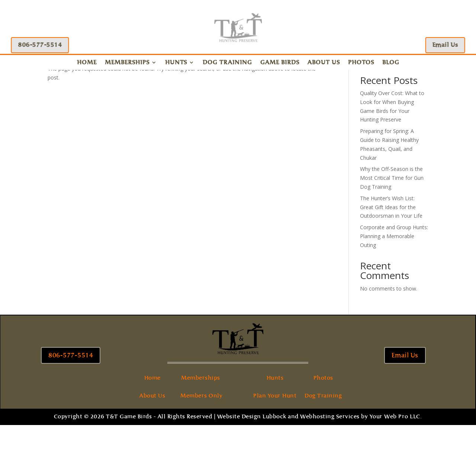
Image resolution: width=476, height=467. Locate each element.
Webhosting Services (330, 458)
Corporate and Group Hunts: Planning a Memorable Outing (394, 278)
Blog (391, 63)
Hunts (176, 63)
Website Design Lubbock (252, 458)
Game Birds (280, 63)
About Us (324, 63)
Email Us (446, 45)
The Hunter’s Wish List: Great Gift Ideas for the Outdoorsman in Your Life (391, 249)
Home (87, 63)
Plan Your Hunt (275, 438)
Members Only (201, 438)
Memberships (127, 63)
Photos (361, 63)
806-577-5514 (39, 45)
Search (416, 99)
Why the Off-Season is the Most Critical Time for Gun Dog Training (392, 220)
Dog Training (227, 63)
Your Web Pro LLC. (396, 458)
